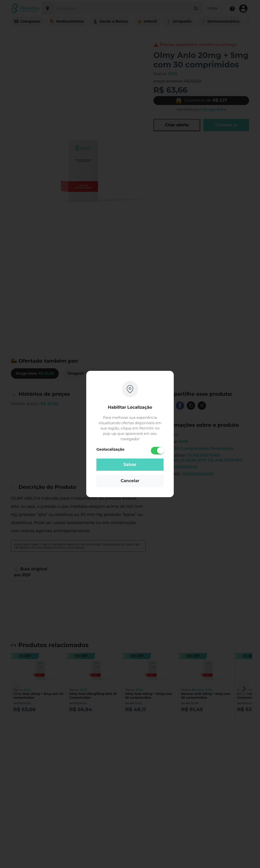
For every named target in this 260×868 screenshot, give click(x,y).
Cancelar (130, 481)
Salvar (130, 465)
